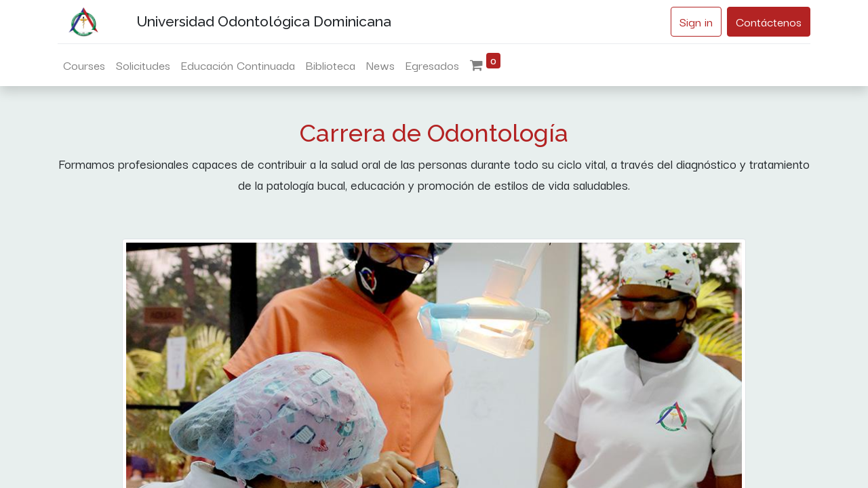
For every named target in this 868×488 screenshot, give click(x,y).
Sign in (696, 21)
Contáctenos (769, 21)
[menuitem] (84, 65)
